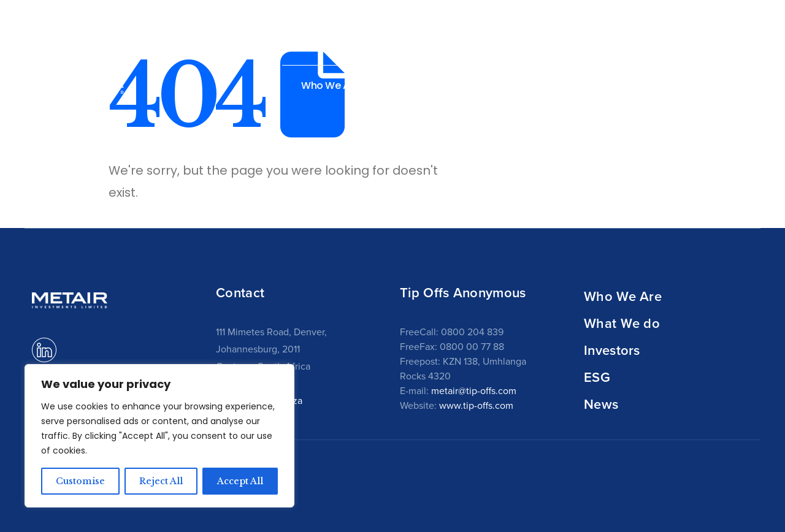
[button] (746, 85)
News (703, 85)
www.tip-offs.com (476, 405)
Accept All (240, 481)
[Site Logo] (78, 84)
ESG (597, 377)
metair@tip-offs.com (474, 390)
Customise (80, 481)
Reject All (161, 481)
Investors (612, 350)
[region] (159, 436)
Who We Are (623, 296)
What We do (622, 323)
